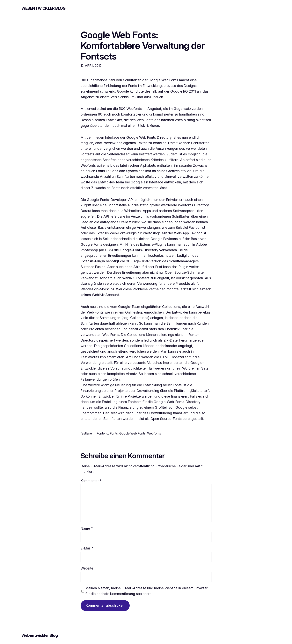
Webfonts (154, 433)
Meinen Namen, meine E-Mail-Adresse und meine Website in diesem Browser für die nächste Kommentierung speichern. (146, 591)
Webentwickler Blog (44, 8)
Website (87, 568)
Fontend (102, 433)
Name (87, 528)
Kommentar (91, 481)
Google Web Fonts (132, 433)
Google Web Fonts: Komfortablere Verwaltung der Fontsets (143, 46)
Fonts (114, 433)
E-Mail (87, 548)
